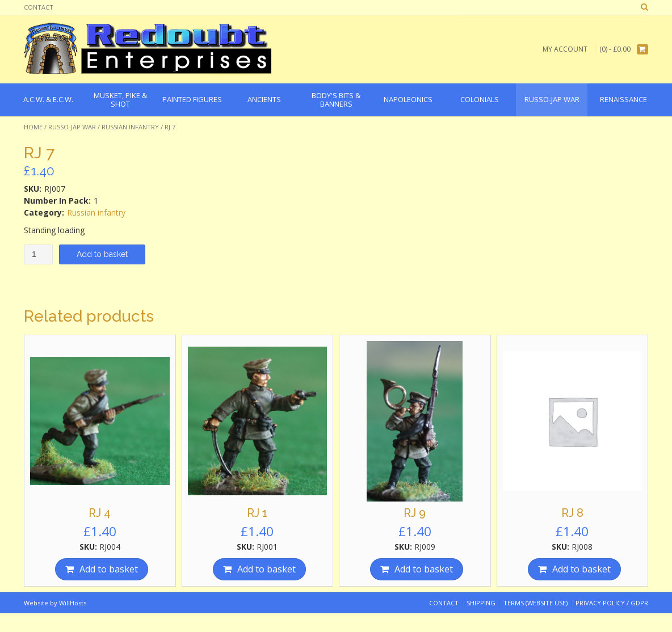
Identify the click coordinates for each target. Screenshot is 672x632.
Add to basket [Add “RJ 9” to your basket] (424, 569)
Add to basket (102, 254)
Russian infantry (130, 127)
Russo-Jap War (72, 127)
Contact (39, 7)
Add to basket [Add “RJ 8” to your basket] (581, 569)
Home (33, 127)
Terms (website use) (535, 603)
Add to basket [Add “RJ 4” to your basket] (109, 569)
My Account (565, 49)
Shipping (481, 603)
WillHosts (73, 603)
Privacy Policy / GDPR (612, 603)
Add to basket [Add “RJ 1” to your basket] (266, 569)
